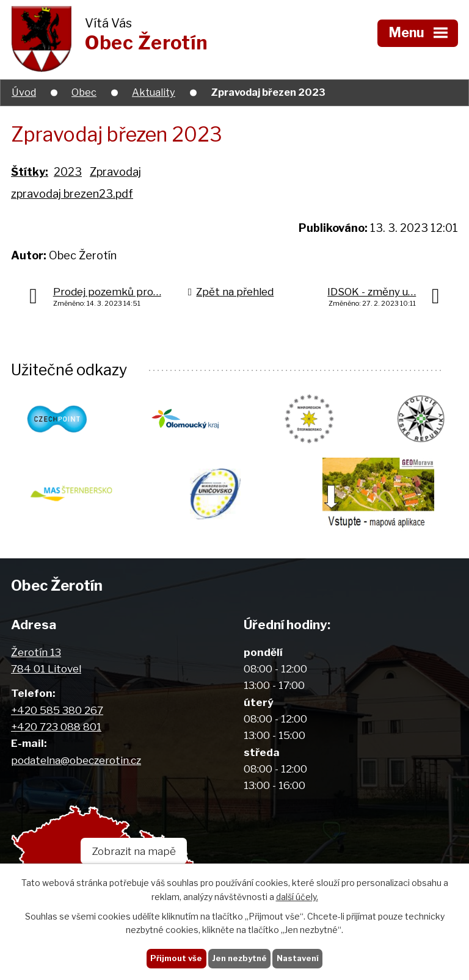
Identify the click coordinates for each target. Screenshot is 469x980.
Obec (84, 92)
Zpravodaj (115, 172)
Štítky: (30, 172)
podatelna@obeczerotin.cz (76, 760)
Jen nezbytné (239, 957)
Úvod (24, 92)
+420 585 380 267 (57, 710)
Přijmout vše (173, 957)
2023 (68, 172)
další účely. (297, 896)
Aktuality (154, 92)
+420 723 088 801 (56, 726)
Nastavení (300, 957)
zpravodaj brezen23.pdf (72, 194)
